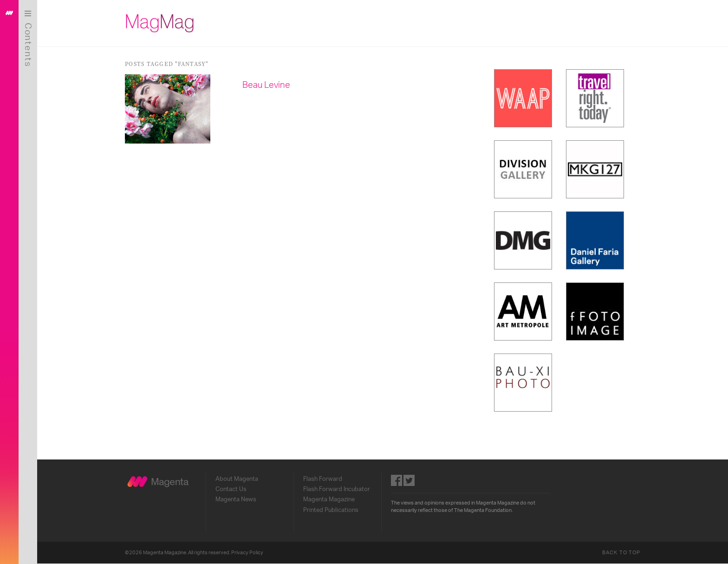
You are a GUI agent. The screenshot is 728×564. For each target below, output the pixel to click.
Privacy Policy (247, 553)
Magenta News (236, 499)
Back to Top (621, 553)
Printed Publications (331, 510)
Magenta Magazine (329, 499)
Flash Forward (323, 479)
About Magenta (237, 479)
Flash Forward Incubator (337, 489)
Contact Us (231, 489)
